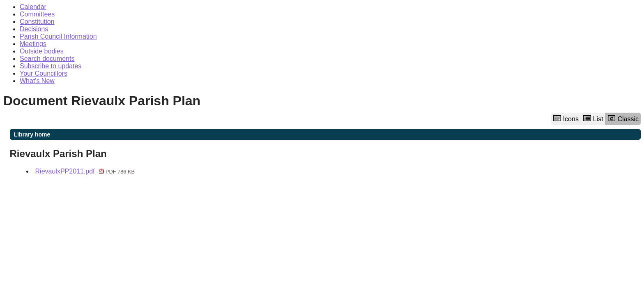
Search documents (47, 59)
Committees (37, 14)
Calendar (33, 7)
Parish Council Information (58, 36)
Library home (32, 134)
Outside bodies (42, 51)
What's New (37, 81)
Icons (566, 119)
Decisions (34, 29)
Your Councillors (44, 73)
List (593, 119)
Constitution (37, 22)
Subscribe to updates (51, 66)
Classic (623, 119)
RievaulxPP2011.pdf (85, 171)
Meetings (33, 44)
